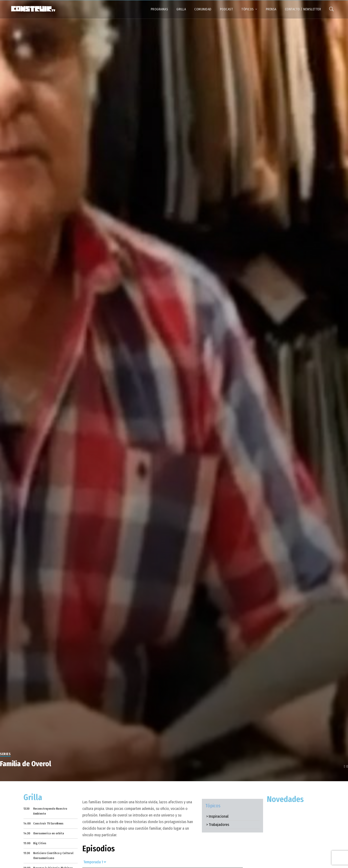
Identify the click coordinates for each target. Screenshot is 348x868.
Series (5, 754)
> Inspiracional (217, 816)
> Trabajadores (218, 825)
